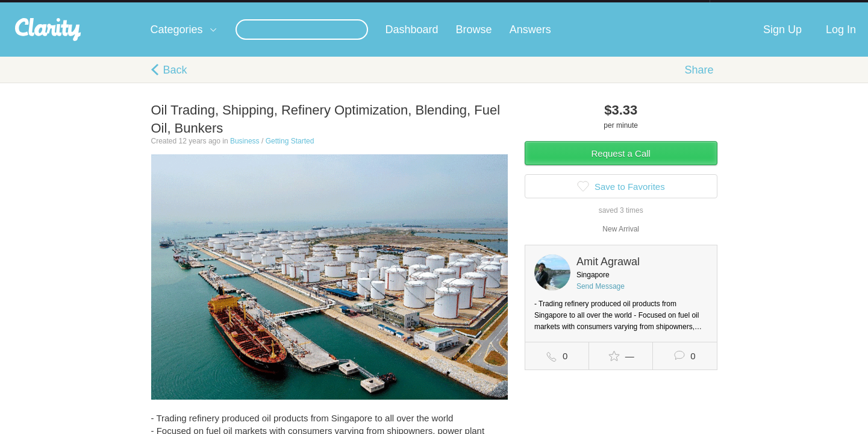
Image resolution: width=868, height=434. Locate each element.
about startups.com (753, 8)
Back (175, 82)
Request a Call (621, 165)
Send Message (601, 298)
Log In (841, 42)
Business (245, 153)
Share (699, 82)
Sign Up (782, 42)
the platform (133, 7)
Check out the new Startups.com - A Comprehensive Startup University (579, 8)
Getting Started (290, 153)
